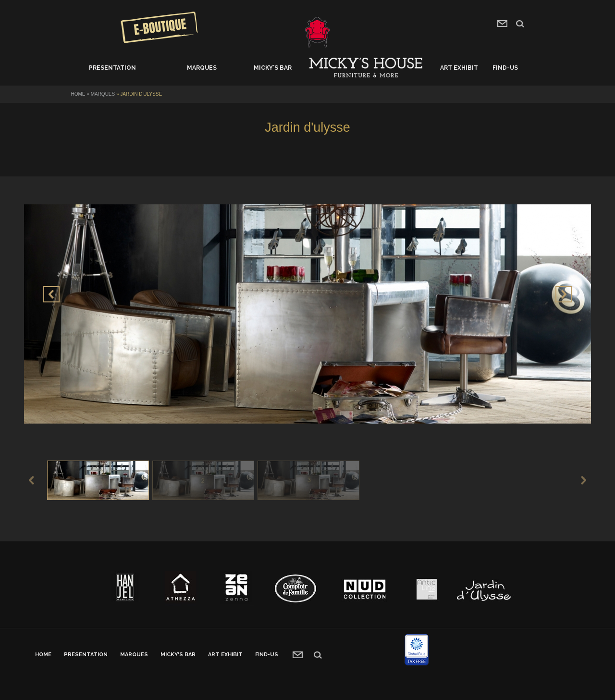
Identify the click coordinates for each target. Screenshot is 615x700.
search (520, 24)
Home (366, 68)
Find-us (505, 68)
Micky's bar (273, 68)
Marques (202, 68)
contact (502, 24)
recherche (318, 655)
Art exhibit (459, 68)
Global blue (417, 650)
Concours (159, 27)
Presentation (112, 68)
